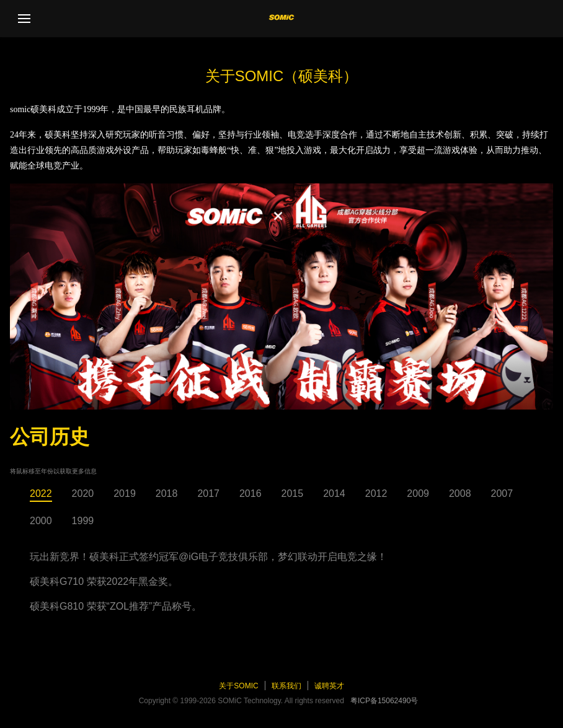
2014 (334, 493)
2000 (41, 521)
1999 (83, 521)
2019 (125, 493)
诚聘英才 (329, 686)
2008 (460, 493)
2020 (83, 493)
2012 (376, 493)
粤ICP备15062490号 (384, 701)
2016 (250, 493)
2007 (502, 493)
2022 (41, 493)
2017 (208, 493)
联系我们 (286, 686)
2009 (418, 493)
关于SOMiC (238, 686)
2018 (167, 493)
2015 (293, 493)
